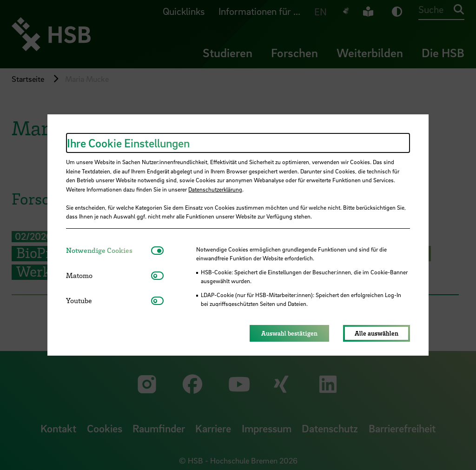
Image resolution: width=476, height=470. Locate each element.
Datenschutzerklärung (215, 189)
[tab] (109, 250)
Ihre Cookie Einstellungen (128, 143)
